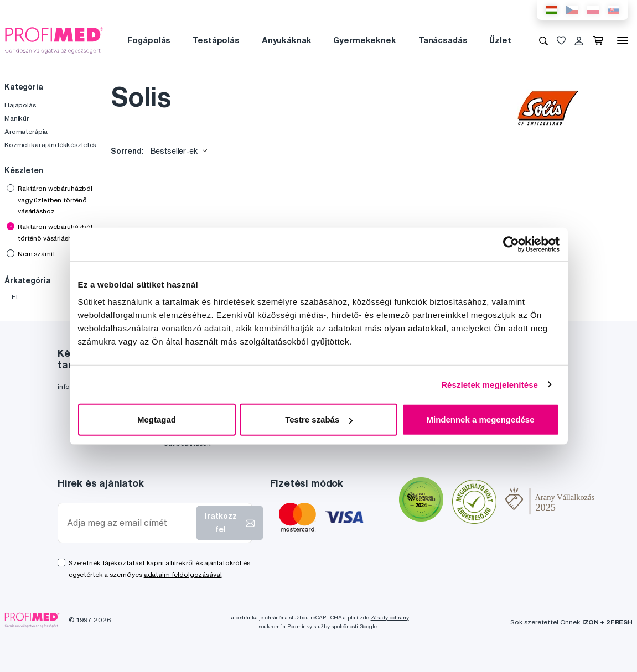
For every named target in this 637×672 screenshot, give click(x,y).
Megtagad (157, 420)
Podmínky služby (309, 626)
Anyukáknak (287, 40)
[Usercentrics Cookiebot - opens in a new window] (511, 244)
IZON (591, 622)
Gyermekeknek (364, 40)
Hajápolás (20, 105)
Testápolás (216, 40)
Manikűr (17, 118)
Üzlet (500, 40)
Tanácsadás (443, 40)
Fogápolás (149, 40)
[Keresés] (543, 40)
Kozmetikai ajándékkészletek (51, 145)
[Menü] (623, 40)
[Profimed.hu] (54, 40)
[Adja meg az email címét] (129, 523)
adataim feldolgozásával (183, 574)
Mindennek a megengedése (480, 420)
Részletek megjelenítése (490, 384)
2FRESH (619, 622)
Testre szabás (319, 420)
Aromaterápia (26, 131)
